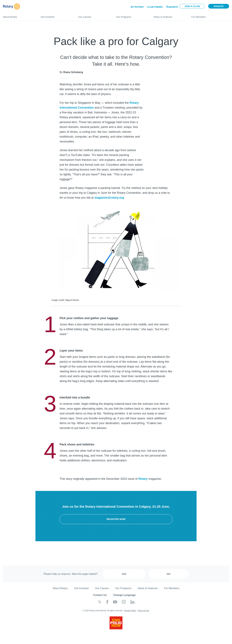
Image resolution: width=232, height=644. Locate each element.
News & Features (169, 16)
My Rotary (137, 7)
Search (173, 7)
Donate (219, 6)
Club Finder (155, 7)
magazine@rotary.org (109, 198)
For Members (210, 16)
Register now (116, 519)
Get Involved (56, 16)
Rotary (143, 479)
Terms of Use (143, 611)
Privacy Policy (130, 611)
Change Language (124, 595)
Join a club (192, 6)
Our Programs (132, 16)
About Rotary (19, 16)
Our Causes (94, 16)
